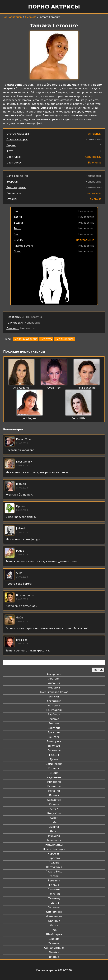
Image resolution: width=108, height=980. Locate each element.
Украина (54, 907)
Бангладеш (54, 710)
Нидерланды (54, 845)
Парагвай (54, 858)
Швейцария (54, 934)
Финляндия (54, 916)
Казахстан (54, 800)
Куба (54, 822)
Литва (54, 831)
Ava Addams (21, 388)
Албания (54, 683)
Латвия (54, 827)
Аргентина (54, 701)
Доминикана (54, 764)
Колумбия (54, 813)
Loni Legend (30, 418)
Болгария (54, 728)
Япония (54, 957)
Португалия (54, 867)
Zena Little (78, 418)
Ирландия (54, 782)
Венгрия (54, 737)
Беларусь (54, 719)
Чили (54, 930)
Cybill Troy (54, 388)
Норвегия (54, 854)
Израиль (54, 768)
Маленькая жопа (26, 339)
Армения (54, 706)
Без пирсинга (64, 339)
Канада (54, 804)
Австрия (54, 679)
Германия (54, 750)
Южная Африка (54, 948)
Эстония (54, 943)
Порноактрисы (12, 17)
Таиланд (54, 899)
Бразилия (54, 732)
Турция (54, 903)
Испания (54, 791)
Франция (54, 921)
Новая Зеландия (54, 849)
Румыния (54, 881)
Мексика (54, 836)
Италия (54, 795)
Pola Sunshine (87, 388)
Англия (54, 697)
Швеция (54, 939)
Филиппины (54, 912)
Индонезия (54, 777)
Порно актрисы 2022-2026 (54, 970)
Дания (54, 759)
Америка (31, 17)
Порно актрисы (54, 7)
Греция (54, 755)
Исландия (54, 786)
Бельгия (54, 724)
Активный (95, 134)
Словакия (54, 890)
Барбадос (54, 715)
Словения (54, 894)
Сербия (54, 885)
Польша (54, 863)
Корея (54, 818)
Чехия (54, 925)
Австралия (54, 674)
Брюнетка (95, 163)
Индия (54, 773)
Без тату (46, 339)
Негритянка (94, 193)
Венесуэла (54, 741)
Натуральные (85, 240)
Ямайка (54, 952)
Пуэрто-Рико (54, 872)
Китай (54, 809)
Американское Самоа (54, 692)
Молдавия (54, 840)
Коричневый (93, 157)
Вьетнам (54, 746)
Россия (54, 876)
